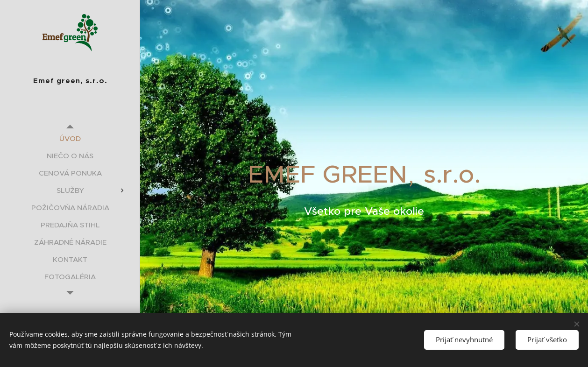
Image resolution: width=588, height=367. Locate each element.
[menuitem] (70, 138)
